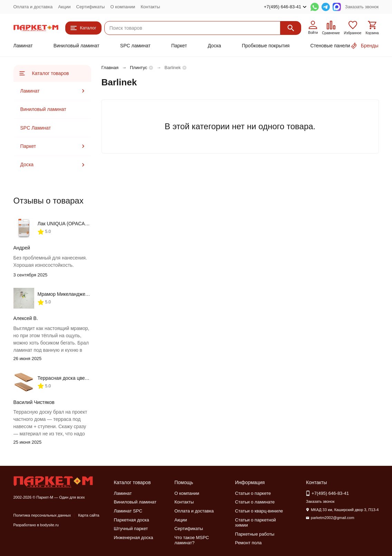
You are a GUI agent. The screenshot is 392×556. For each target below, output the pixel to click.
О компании (123, 7)
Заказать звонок (362, 7)
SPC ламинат (135, 46)
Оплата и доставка (33, 7)
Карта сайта (89, 515)
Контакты (150, 7)
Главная (110, 68)
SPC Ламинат (36, 128)
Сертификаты (91, 7)
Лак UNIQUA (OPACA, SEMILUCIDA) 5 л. (83, 224)
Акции (64, 7)
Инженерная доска (133, 538)
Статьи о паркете (253, 493)
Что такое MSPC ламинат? (192, 540)
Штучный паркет (131, 529)
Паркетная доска (131, 520)
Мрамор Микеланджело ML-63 (72, 294)
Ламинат (23, 46)
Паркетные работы (255, 534)
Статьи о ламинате (255, 502)
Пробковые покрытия (266, 46)
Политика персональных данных (42, 515)
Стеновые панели (330, 46)
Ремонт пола (248, 543)
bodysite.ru (49, 525)
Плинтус (138, 68)
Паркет (179, 46)
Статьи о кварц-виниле (259, 511)
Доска (214, 46)
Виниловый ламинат (77, 46)
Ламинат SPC (128, 511)
